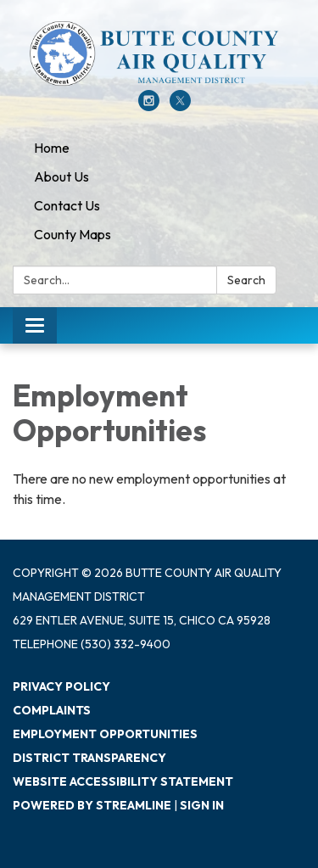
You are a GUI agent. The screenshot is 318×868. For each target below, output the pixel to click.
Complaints (52, 710)
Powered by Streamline (92, 805)
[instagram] (149, 106)
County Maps (73, 234)
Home (52, 148)
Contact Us (67, 205)
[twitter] (180, 106)
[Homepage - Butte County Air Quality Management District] (159, 53)
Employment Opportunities (105, 734)
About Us (61, 176)
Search (246, 280)
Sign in (202, 805)
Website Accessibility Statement (123, 781)
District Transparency (89, 758)
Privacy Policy (61, 686)
